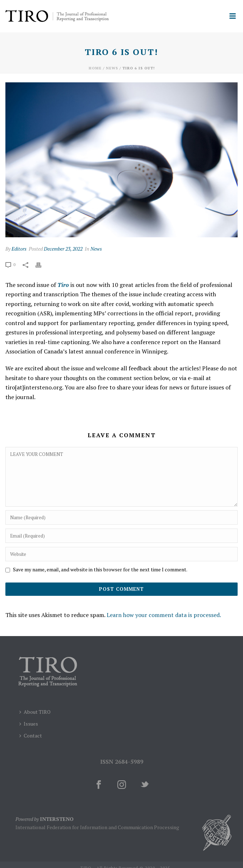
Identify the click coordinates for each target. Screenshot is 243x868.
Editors (19, 249)
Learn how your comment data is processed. (164, 615)
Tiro (63, 285)
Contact (31, 735)
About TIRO (35, 712)
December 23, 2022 (63, 249)
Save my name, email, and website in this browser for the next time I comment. (100, 569)
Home (95, 68)
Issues (29, 724)
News (112, 68)
